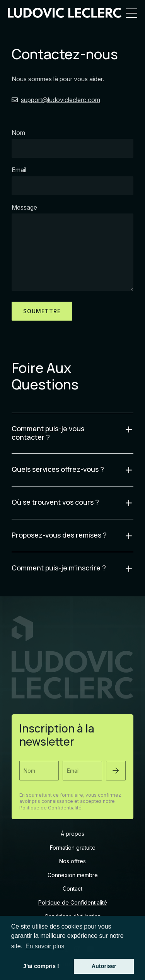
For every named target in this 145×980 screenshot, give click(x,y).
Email (19, 170)
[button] (116, 771)
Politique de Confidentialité (73, 902)
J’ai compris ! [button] (41, 966)
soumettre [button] (42, 311)
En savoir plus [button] (45, 946)
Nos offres (72, 861)
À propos (72, 834)
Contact (72, 889)
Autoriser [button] (104, 966)
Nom (18, 133)
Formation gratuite (73, 848)
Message (24, 207)
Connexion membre (73, 875)
